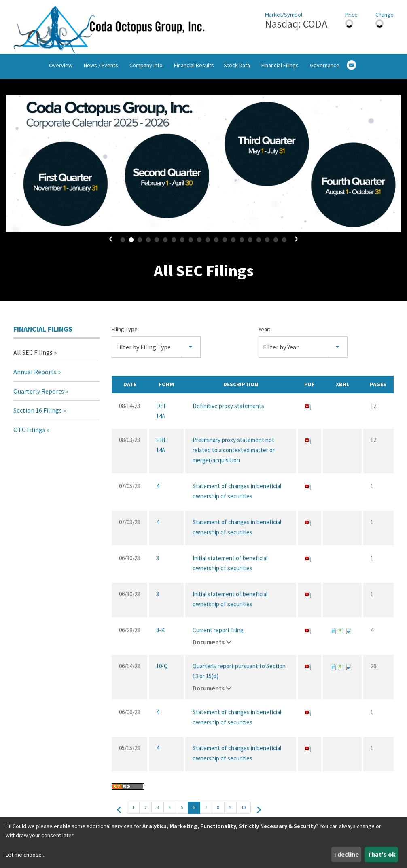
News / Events (101, 70)
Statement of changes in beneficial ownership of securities (237, 494)
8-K (160, 633)
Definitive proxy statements (228, 409)
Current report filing (218, 633)
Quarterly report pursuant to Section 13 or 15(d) (239, 674)
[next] (259, 812)
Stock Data (237, 70)
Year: (264, 332)
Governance (325, 70)
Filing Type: (125, 332)
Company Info (146, 70)
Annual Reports (35, 374)
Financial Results (194, 70)
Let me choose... (25, 855)
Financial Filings (280, 70)
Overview (61, 70)
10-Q (162, 669)
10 (244, 810)
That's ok (382, 854)
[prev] (119, 812)
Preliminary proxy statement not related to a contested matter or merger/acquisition (234, 453)
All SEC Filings (33, 355)
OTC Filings (29, 432)
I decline (347, 854)
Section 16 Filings (38, 413)
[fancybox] (203, 166)
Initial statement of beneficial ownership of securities (230, 566)
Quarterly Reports (39, 394)
